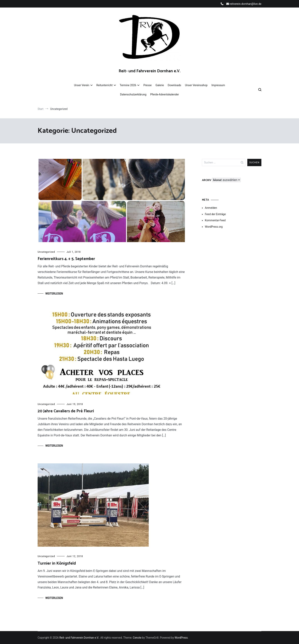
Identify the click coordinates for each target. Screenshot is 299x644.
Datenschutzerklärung (133, 94)
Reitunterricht (105, 85)
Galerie (160, 85)
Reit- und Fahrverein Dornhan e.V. (149, 71)
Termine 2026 (128, 85)
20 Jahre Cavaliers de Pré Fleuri (66, 411)
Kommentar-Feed (215, 220)
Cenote (137, 638)
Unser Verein (82, 85)
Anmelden (211, 208)
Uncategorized (46, 252)
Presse (147, 85)
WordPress (181, 638)
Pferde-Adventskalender (165, 94)
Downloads (174, 85)
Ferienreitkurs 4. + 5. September (66, 259)
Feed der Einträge (215, 214)
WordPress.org (214, 227)
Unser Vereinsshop (196, 85)
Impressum (218, 85)
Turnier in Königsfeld (57, 563)
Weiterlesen (54, 294)
